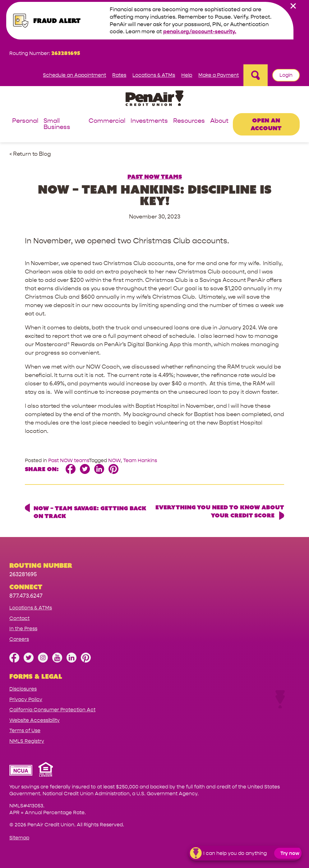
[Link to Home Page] (154, 99)
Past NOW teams (155, 177)
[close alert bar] (293, 6)
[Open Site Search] (256, 75)
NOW (114, 460)
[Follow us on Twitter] (29, 661)
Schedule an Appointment (74, 75)
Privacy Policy (26, 699)
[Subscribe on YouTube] (57, 661)
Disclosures (23, 689)
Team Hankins (140, 460)
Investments (149, 121)
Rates (119, 75)
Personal (25, 121)
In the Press (23, 629)
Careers (19, 639)
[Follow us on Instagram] (43, 661)
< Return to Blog (30, 154)
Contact (19, 618)
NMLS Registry (27, 741)
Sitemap (19, 838)
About (219, 121)
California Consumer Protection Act (52, 710)
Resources (189, 121)
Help (187, 75)
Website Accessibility (35, 720)
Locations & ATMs (154, 75)
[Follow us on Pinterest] (86, 661)
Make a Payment (219, 75)
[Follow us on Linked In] (71, 661)
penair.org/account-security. (200, 32)
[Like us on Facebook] (14, 661)
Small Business (57, 124)
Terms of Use (25, 730)
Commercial (107, 121)
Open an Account (266, 124)
